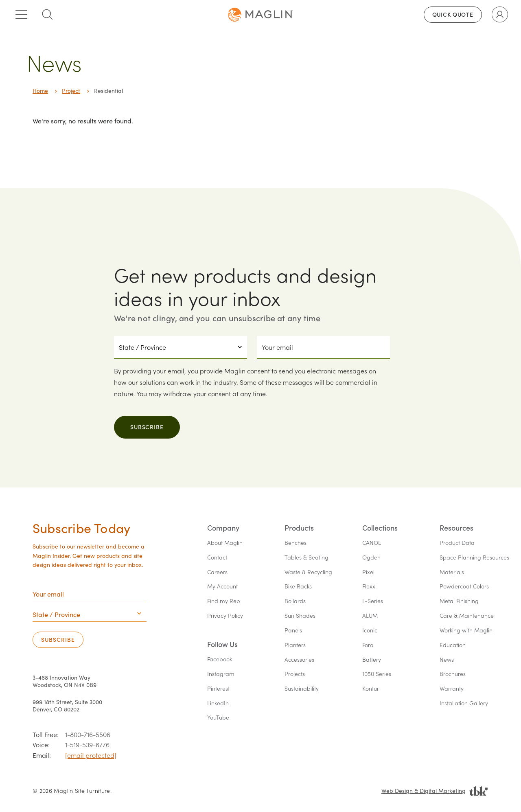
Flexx (369, 587)
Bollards (295, 601)
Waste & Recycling (308, 572)
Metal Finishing (459, 601)
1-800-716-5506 (88, 734)
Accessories (299, 660)
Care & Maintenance (467, 616)
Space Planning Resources (474, 558)
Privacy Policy (225, 616)
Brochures (453, 674)
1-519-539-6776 (87, 745)
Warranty (452, 689)
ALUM (370, 616)
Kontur (371, 689)
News (447, 660)
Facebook (220, 659)
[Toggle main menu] (21, 15)
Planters (295, 645)
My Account (222, 587)
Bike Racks (298, 587)
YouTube (218, 718)
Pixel (368, 572)
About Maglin (225, 543)
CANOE (372, 543)
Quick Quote (453, 14)
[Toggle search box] (47, 15)
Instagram (221, 674)
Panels (293, 631)
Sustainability (302, 689)
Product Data (457, 543)
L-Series (373, 601)
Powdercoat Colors (464, 587)
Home (40, 91)
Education (453, 645)
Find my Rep (224, 601)
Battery (372, 660)
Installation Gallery (464, 703)
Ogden (371, 558)
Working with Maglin (466, 631)
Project (71, 91)
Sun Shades (300, 616)
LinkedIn (218, 703)
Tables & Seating (306, 558)
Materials (452, 572)
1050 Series (377, 674)
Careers (217, 572)
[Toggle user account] (500, 15)
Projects (295, 674)
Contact (217, 558)
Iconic (370, 631)
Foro (368, 645)
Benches (296, 543)
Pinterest (218, 689)
